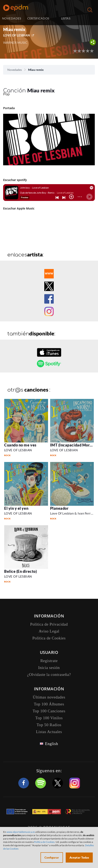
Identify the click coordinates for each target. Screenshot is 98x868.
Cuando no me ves (20, 445)
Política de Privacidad (49, 624)
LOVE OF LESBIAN (16, 35)
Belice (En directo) (20, 571)
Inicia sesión (88, 19)
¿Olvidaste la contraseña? (49, 675)
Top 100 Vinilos (49, 718)
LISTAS (66, 18)
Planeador (59, 508)
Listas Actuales (49, 732)
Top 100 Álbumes (49, 704)
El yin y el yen (16, 508)
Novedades (15, 70)
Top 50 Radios (49, 725)
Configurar (52, 857)
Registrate (49, 661)
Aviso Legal (49, 631)
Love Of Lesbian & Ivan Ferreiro (73, 513)
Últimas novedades (49, 697)
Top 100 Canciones (49, 711)
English (51, 744)
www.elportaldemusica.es (21, 832)
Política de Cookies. (45, 842)
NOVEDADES (12, 18)
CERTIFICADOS (38, 18)
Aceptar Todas (79, 857)
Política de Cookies (49, 638)
